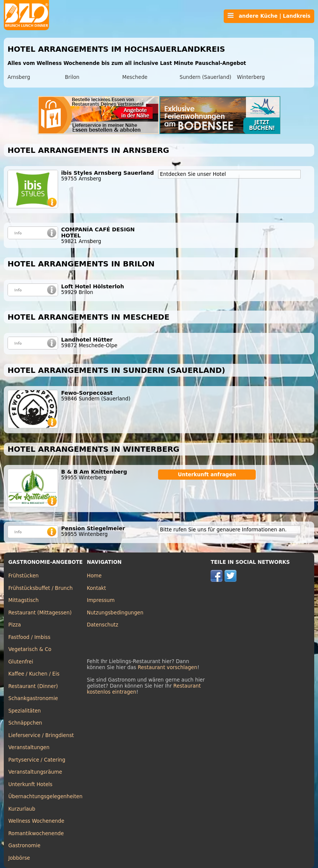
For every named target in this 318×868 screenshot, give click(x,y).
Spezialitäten (25, 711)
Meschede (135, 77)
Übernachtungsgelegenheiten (45, 796)
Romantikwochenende (36, 833)
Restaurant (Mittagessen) (40, 613)
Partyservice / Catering (37, 760)
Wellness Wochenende (36, 821)
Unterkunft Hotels (30, 784)
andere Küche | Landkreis (269, 16)
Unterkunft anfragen (207, 475)
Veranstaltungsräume (35, 772)
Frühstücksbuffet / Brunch (41, 588)
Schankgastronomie (33, 698)
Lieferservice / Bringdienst (41, 735)
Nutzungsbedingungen (115, 613)
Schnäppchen (25, 723)
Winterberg (251, 77)
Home (94, 576)
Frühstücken (24, 576)
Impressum (101, 600)
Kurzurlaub (22, 809)
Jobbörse (19, 858)
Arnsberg (19, 77)
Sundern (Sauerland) (205, 77)
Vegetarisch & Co (30, 649)
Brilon (72, 77)
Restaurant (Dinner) (33, 686)
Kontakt (96, 588)
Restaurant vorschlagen (167, 667)
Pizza (15, 625)
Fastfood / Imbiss (29, 637)
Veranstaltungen (29, 747)
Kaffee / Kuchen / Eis (34, 674)
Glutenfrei (21, 662)
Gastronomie (24, 846)
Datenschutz (102, 625)
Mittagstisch (24, 600)
